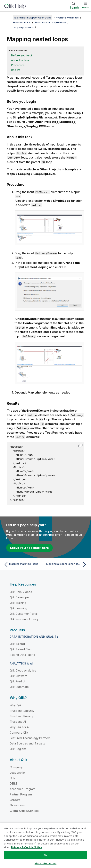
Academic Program (23, 789)
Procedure (18, 65)
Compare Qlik (19, 733)
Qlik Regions (18, 749)
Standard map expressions (50, 22)
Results (16, 70)
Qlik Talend (17, 644)
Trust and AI (18, 722)
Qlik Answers (19, 676)
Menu (86, 7)
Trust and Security (22, 711)
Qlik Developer (20, 597)
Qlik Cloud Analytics (23, 670)
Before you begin (22, 55)
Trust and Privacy (21, 716)
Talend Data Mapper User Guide (33, 18)
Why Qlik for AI (20, 727)
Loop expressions (23, 27)
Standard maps (22, 22)
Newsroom (17, 805)
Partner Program (21, 794)
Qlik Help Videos (21, 592)
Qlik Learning (18, 608)
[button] (80, 446)
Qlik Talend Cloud (22, 649)
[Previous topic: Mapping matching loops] (24, 565)
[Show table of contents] (8, 18)
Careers (15, 800)
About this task (20, 60)
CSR (12, 778)
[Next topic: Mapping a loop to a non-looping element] (67, 565)
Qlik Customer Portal (24, 614)
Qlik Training (18, 603)
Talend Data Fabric (22, 655)
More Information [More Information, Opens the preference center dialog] (45, 863)
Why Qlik (16, 705)
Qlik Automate (19, 687)
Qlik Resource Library (24, 619)
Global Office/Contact (24, 811)
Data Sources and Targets (27, 743)
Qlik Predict (17, 681)
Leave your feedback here (29, 548)
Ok (45, 855)
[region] (45, 845)
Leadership (17, 773)
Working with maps (67, 18)
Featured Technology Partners (30, 738)
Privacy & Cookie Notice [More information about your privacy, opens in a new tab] (27, 847)
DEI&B (14, 783)
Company (16, 767)
